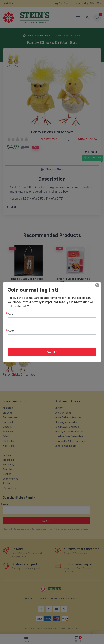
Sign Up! (52, 352)
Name (11, 331)
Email (11, 314)
